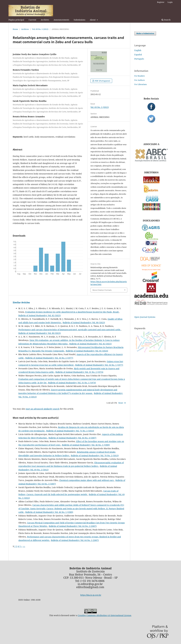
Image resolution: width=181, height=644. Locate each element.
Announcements (61, 20)
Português (139, 59)
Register (161, 2)
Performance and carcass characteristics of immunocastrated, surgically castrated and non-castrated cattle (70, 330)
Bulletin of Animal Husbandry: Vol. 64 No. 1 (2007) (75, 540)
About (93, 20)
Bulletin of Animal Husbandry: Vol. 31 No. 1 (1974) (72, 383)
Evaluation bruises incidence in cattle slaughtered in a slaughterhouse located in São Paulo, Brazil (72, 312)
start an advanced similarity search (43, 409)
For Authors (140, 80)
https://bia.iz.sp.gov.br (91, 595)
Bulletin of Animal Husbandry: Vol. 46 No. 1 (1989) (86, 445)
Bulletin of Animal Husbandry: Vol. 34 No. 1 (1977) (99, 365)
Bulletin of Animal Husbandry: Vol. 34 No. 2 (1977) (49, 358)
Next (121, 403)
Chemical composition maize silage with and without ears (87, 480)
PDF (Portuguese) (102, 81)
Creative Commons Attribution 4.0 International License (104, 615)
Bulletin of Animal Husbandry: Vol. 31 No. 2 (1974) (79, 372)
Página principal (16, 20)
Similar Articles (21, 302)
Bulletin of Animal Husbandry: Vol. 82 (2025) (40, 315)
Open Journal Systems (145, 317)
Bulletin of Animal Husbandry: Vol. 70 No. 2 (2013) (95, 455)
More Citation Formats (102, 290)
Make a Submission (145, 33)
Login (170, 2)
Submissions (79, 20)
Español (138, 55)
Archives (45, 20)
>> (24, 546)
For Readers (140, 76)
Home (15, 29)
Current (32, 20)
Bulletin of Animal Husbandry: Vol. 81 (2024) (87, 351)
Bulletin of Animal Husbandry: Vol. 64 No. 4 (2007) (72, 438)
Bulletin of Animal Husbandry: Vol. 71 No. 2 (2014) (70, 431)
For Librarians (141, 84)
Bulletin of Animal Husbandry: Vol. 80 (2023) (84, 322)
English (138, 50)
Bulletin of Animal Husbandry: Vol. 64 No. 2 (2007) (73, 526)
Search (166, 20)
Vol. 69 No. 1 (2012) (40, 29)
